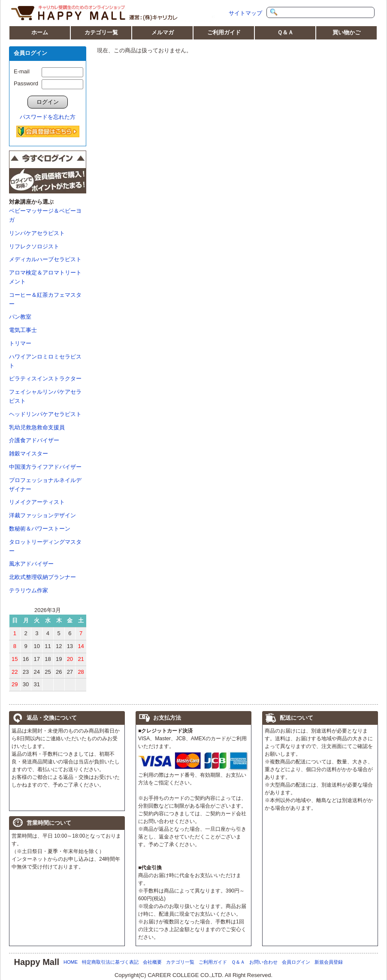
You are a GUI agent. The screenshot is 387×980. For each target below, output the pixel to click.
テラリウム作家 (29, 590)
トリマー (20, 343)
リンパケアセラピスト (37, 233)
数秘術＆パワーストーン (40, 529)
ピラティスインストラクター (45, 378)
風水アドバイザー (31, 564)
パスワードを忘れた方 (48, 117)
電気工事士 (23, 330)
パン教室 (20, 317)
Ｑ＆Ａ (285, 32)
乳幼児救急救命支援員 (37, 427)
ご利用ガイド (224, 32)
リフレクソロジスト (34, 246)
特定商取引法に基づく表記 (110, 962)
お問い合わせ (263, 962)
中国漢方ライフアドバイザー (45, 467)
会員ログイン (296, 962)
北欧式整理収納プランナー (42, 577)
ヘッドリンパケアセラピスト (45, 414)
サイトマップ (245, 13)
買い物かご (346, 32)
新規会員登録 (329, 962)
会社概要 (152, 962)
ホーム (40, 32)
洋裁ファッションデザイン (42, 515)
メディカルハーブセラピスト (45, 259)
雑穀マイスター (29, 454)
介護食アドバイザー (34, 440)
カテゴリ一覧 (101, 32)
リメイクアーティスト (37, 502)
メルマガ (163, 32)
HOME (71, 962)
